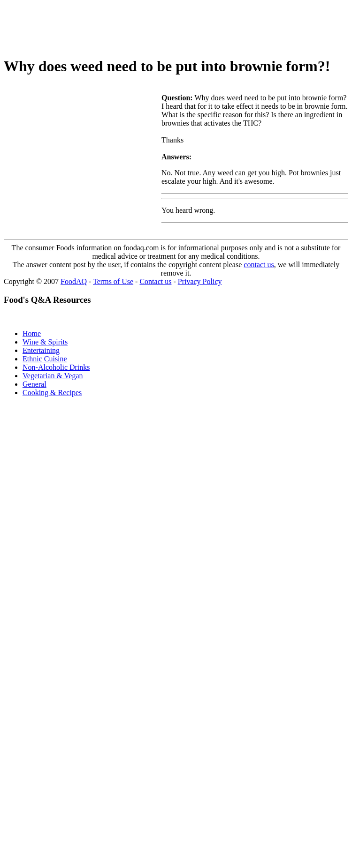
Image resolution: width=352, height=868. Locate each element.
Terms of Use (113, 281)
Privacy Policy (200, 281)
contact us (259, 265)
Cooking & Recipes (52, 393)
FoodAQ (74, 281)
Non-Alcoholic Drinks (56, 367)
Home (32, 333)
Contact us (155, 281)
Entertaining (41, 350)
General (34, 384)
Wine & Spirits (45, 342)
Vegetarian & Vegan (53, 376)
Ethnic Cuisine (45, 359)
